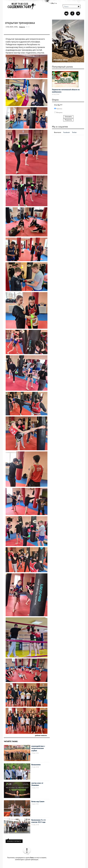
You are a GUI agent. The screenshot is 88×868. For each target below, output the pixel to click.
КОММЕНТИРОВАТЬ (14, 841)
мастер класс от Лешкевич (37, 784)
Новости (22, 27)
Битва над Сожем (38, 801)
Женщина (59, 112)
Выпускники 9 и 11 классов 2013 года (39, 821)
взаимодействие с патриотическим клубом (38, 748)
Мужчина (59, 109)
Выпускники (36, 765)
